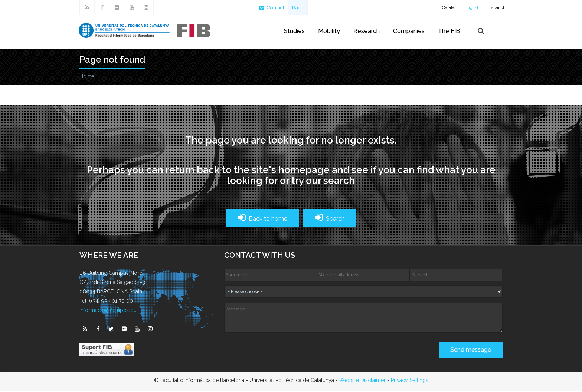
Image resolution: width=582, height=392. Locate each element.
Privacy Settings (410, 382)
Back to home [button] (262, 219)
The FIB (449, 31)
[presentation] (281, 354)
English (472, 7)
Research (367, 31)
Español (496, 7)
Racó (300, 7)
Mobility (329, 31)
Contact (272, 7)
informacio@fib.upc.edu (108, 312)
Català (448, 7)
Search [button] (330, 219)
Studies (294, 31)
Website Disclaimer (362, 382)
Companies (409, 31)
